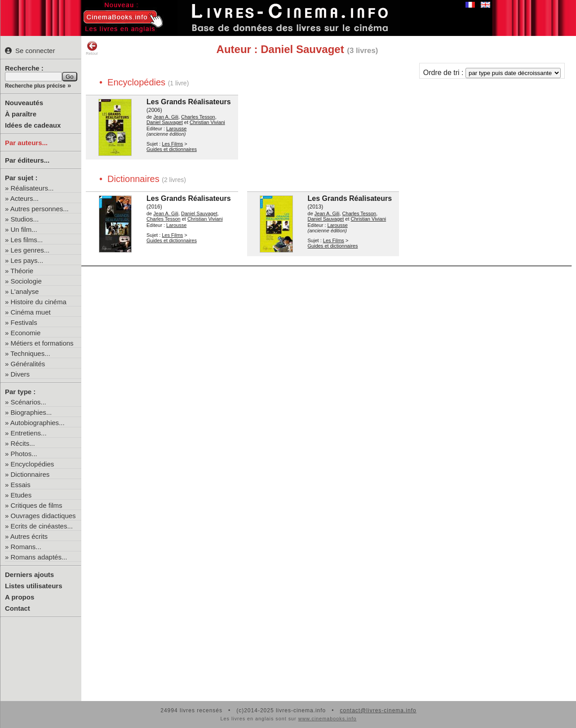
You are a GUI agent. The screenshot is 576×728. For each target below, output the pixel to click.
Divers (20, 374)
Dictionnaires (30, 474)
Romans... (26, 547)
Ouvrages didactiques (43, 516)
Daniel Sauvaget (165, 122)
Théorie (22, 271)
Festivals (24, 322)
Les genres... (30, 250)
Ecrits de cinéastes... (42, 526)
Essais (21, 485)
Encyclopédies (33, 464)
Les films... (27, 240)
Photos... (24, 454)
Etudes (21, 495)
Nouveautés (24, 103)
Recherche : (24, 68)
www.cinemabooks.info (328, 719)
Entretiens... (29, 433)
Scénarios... (29, 402)
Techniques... (30, 353)
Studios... (25, 219)
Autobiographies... (38, 423)
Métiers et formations (42, 343)
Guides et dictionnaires (172, 149)
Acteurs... (24, 198)
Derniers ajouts (29, 575)
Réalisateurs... (32, 188)
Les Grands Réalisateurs (189, 102)
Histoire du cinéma (39, 302)
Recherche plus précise (35, 86)
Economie (26, 333)
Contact (18, 608)
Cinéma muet (31, 312)
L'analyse (25, 291)
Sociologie (26, 281)
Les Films (172, 144)
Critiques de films (37, 505)
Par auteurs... (26, 143)
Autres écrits (29, 536)
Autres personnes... (40, 209)
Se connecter (30, 51)
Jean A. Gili (166, 117)
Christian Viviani (207, 122)
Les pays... (27, 260)
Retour (92, 48)
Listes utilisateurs (34, 586)
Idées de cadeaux (33, 125)
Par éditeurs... (27, 160)
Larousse (176, 129)
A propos (20, 597)
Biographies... (31, 412)
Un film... (24, 229)
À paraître (21, 114)
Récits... (23, 443)
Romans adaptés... (39, 557)
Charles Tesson (198, 117)
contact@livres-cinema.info (378, 710)
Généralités (28, 364)
